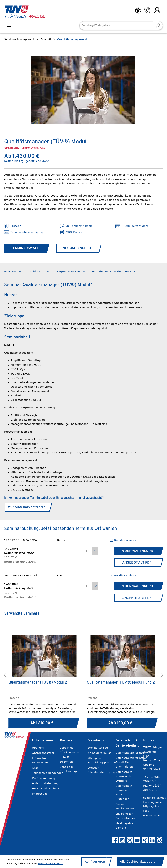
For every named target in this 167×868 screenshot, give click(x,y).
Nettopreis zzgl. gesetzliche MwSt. (27, 161)
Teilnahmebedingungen (48, 773)
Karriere (66, 741)
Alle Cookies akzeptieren (139, 862)
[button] (5, 676)
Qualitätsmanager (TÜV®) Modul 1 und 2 (121, 683)
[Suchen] (158, 26)
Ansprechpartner (43, 753)
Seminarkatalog (98, 748)
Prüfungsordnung (44, 778)
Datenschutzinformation (131, 753)
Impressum (39, 794)
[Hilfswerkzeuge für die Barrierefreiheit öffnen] (138, 11)
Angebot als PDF (137, 563)
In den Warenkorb (137, 551)
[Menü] (9, 25)
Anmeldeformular (99, 753)
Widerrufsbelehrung (45, 783)
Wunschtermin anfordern (27, 507)
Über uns (38, 748)
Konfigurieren (95, 862)
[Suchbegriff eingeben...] (116, 26)
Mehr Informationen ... (51, 864)
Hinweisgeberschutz (46, 789)
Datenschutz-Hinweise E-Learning (124, 776)
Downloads (96, 741)
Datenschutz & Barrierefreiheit (127, 743)
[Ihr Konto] (157, 10)
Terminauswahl (25, 248)
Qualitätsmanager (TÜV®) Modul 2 (38, 683)
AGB (35, 768)
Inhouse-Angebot (77, 248)
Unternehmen (42, 741)
